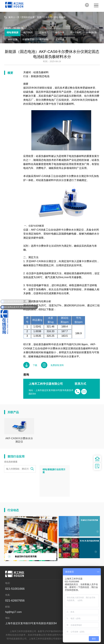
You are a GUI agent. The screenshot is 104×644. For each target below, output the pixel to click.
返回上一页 (12, 17)
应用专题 (60, 40)
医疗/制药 (28, 33)
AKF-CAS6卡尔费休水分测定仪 (19, 440)
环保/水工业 (28, 40)
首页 (39, 17)
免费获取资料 (52, 365)
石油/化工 (44, 33)
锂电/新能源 (60, 17)
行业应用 (48, 17)
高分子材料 (76, 33)
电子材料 (44, 40)
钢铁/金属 (13, 40)
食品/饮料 (60, 33)
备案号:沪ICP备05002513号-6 (52, 631)
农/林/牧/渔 (91, 33)
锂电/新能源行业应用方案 (54, 471)
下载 (30, 365)
